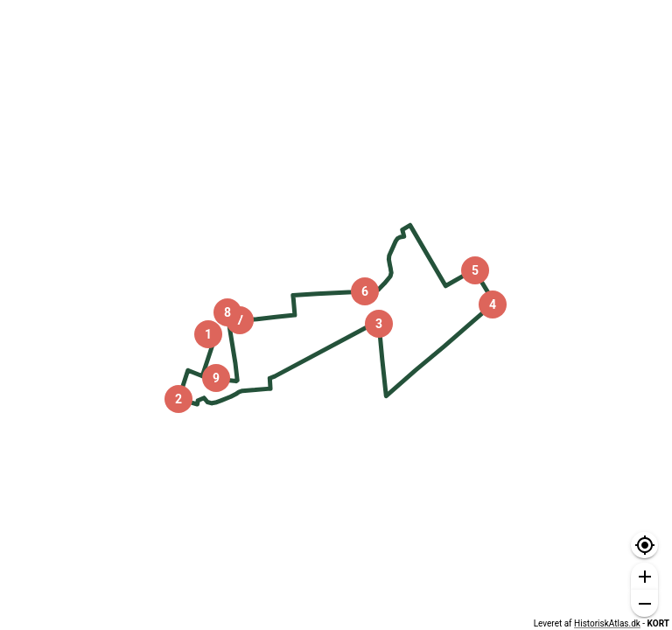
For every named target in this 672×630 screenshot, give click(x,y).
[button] (644, 546)
